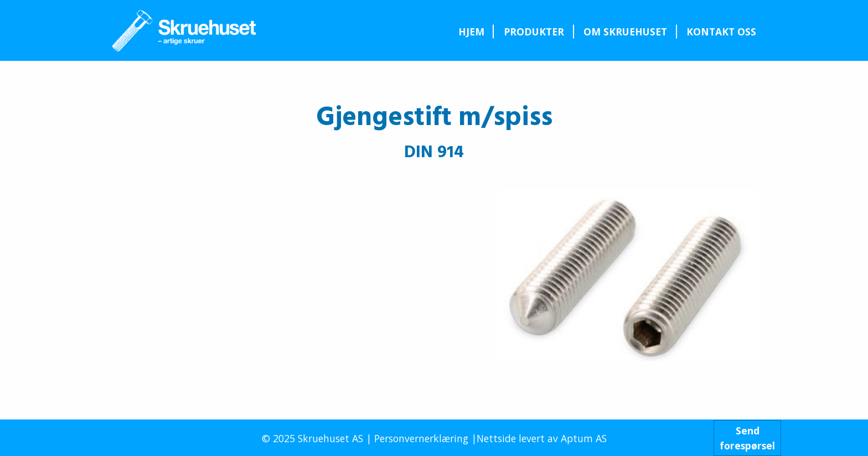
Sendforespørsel (747, 438)
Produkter (534, 32)
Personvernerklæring (421, 438)
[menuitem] (471, 32)
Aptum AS (584, 438)
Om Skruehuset (625, 32)
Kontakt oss (721, 32)
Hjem (471, 32)
